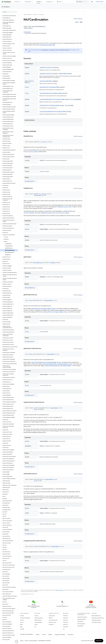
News (21, 625)
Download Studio (81, 624)
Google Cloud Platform (60, 635)
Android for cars (52, 622)
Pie (64, 629)
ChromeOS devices (53, 620)
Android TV (51, 625)
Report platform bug (96, 616)
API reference (6, 7)
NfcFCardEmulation (29, 82)
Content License (59, 590)
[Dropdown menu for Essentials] (21, 2)
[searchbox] (9, 12)
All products (71, 635)
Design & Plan (28, 2)
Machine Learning (38, 618)
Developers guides (81, 619)
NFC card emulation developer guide (46, 45)
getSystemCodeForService (47, 93)
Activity (51, 67)
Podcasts (22, 629)
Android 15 (66, 616)
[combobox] (83, 2)
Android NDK (80, 626)
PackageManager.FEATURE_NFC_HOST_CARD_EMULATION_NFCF (55, 50)
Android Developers (28, 15)
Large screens (52, 616)
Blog (60, 2)
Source (22, 622)
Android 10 (66, 627)
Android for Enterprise (25, 618)
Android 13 (65, 620)
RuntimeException (30, 181)
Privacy (36, 625)
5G (35, 627)
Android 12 (66, 622)
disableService (44, 67)
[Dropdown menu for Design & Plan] (33, 2)
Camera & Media (38, 622)
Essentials (17, 2)
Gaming (36, 616)
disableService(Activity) (65, 207)
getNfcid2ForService (45, 87)
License (26, 641)
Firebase (50, 635)
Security (22, 620)
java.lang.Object (27, 32)
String (27, 87)
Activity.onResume (29, 213)
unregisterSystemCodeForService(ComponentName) (58, 366)
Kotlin (77, 22)
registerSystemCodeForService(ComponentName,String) (46, 362)
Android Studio (100, 2)
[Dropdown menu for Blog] (63, 2)
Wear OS (51, 618)
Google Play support (96, 620)
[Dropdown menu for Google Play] (54, 2)
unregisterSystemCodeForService (49, 112)
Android (22, 616)
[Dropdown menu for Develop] (43, 2)
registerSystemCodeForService (48, 99)
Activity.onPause (33, 152)
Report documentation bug (98, 618)
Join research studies (96, 622)
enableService (44, 74)
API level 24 (80, 19)
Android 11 (65, 625)
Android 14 (66, 618)
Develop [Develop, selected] (39, 2)
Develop (35, 15)
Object (31, 28)
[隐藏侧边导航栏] (17, 642)
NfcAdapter (50, 81)
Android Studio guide (82, 617)
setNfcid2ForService (45, 105)
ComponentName (63, 74)
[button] (9, 16)
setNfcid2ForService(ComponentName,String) (43, 309)
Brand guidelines (33, 641)
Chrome (44, 635)
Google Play (49, 2)
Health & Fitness (38, 620)
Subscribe (99, 641)
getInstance (43, 81)
